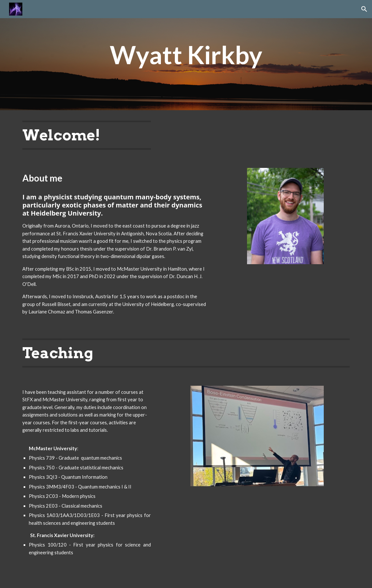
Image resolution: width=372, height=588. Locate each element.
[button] (364, 9)
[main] (186, 55)
